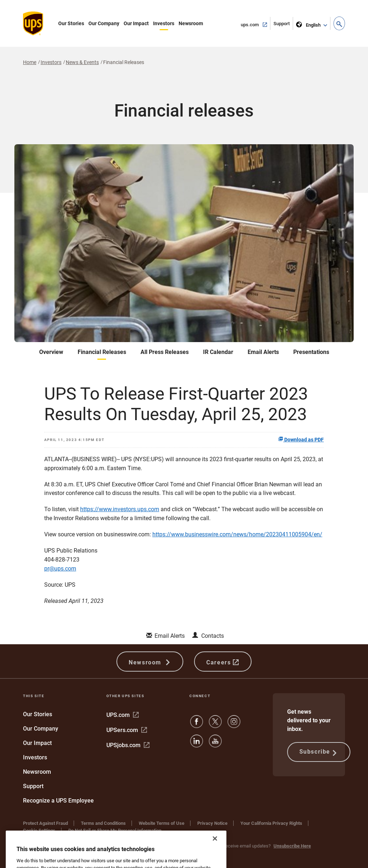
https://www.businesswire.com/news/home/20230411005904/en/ (237, 534)
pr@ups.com (60, 569)
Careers (223, 662)
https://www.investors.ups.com (120, 509)
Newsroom (191, 23)
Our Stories (71, 23)
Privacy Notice (212, 823)
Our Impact (136, 23)
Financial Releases (102, 352)
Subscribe (319, 752)
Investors (164, 23)
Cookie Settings (39, 830)
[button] (339, 23)
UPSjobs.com (128, 745)
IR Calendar (218, 352)
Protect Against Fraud (45, 823)
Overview (51, 352)
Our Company (104, 23)
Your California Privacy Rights (271, 823)
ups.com (256, 24)
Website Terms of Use (162, 823)
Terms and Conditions (103, 823)
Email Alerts (263, 352)
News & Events (82, 62)
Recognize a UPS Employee (58, 801)
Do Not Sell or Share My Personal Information (115, 830)
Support (283, 25)
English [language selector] (309, 24)
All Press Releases (165, 352)
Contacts (213, 636)
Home (30, 62)
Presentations (311, 352)
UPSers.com (127, 730)
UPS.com (123, 715)
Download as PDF (301, 440)
